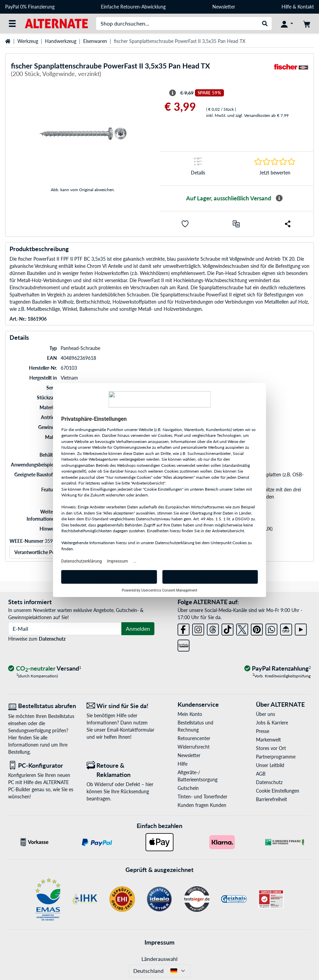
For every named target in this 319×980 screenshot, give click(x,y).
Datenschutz (52, 639)
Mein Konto (190, 714)
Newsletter (224, 7)
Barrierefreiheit (271, 799)
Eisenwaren (95, 41)
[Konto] (287, 24)
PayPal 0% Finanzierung (30, 7)
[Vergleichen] (236, 224)
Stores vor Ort (271, 748)
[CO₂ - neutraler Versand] (45, 669)
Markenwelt (268, 740)
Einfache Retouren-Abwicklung (133, 7)
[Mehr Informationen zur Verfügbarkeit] (279, 198)
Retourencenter (194, 738)
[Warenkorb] (307, 24)
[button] (185, 224)
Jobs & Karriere (272, 723)
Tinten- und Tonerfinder (202, 797)
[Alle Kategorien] (12, 24)
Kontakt (306, 7)
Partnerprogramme (276, 757)
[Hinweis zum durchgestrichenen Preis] (172, 93)
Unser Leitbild (270, 765)
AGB (261, 774)
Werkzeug (28, 41)
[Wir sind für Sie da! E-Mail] (121, 706)
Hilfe (286, 7)
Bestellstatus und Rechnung (195, 726)
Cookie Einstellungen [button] (278, 791)
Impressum (159, 942)
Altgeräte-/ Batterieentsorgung (198, 776)
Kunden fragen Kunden (202, 805)
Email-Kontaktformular (131, 730)
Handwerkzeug (61, 41)
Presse (263, 731)
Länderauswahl (159, 959)
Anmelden (138, 629)
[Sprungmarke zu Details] (198, 169)
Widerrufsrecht (194, 747)
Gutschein (188, 788)
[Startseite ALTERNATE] (56, 23)
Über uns (265, 714)
